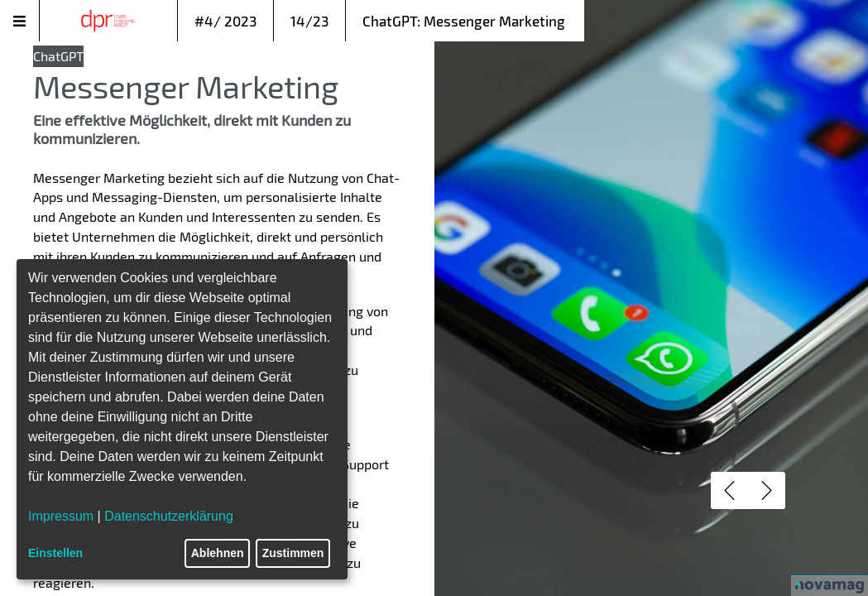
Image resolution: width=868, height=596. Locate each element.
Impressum (61, 516)
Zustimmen (293, 553)
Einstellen (55, 553)
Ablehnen (218, 553)
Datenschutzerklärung (169, 516)
